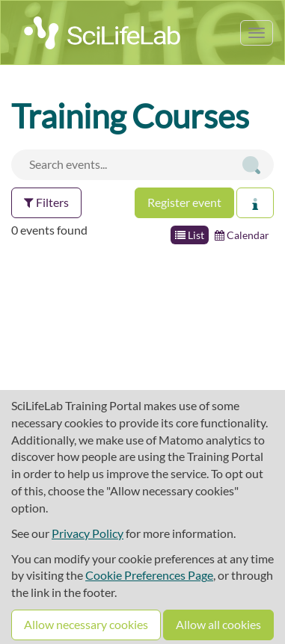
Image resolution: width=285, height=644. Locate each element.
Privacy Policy (88, 533)
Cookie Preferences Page (149, 575)
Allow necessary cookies (86, 624)
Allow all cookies (218, 624)
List (190, 235)
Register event (184, 202)
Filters (46, 202)
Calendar (242, 235)
